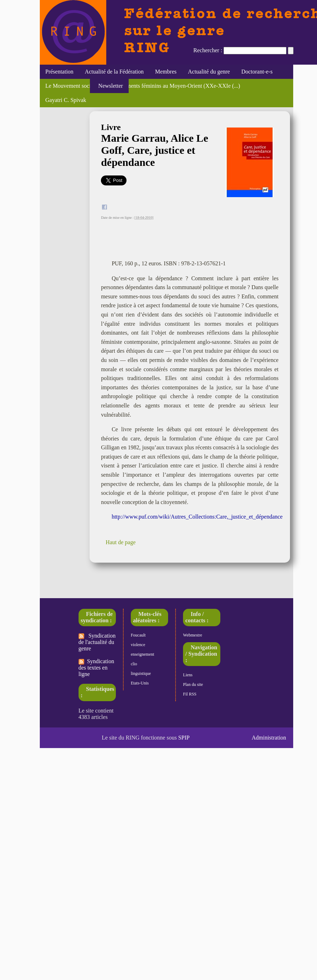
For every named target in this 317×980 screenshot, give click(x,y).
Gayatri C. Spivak (66, 100)
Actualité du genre (209, 72)
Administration (269, 738)
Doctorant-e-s (257, 72)
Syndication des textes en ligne (96, 668)
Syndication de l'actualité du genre (97, 642)
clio (134, 664)
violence (138, 645)
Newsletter (109, 86)
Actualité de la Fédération (114, 72)
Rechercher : (208, 50)
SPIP (184, 738)
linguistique (141, 673)
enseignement (143, 654)
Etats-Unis (140, 683)
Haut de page (120, 542)
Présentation (60, 72)
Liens (188, 675)
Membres (166, 72)
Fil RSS (190, 694)
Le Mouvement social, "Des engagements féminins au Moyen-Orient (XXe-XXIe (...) (143, 86)
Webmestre (193, 635)
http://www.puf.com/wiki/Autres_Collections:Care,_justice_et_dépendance (197, 517)
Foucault (138, 635)
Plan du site (193, 684)
